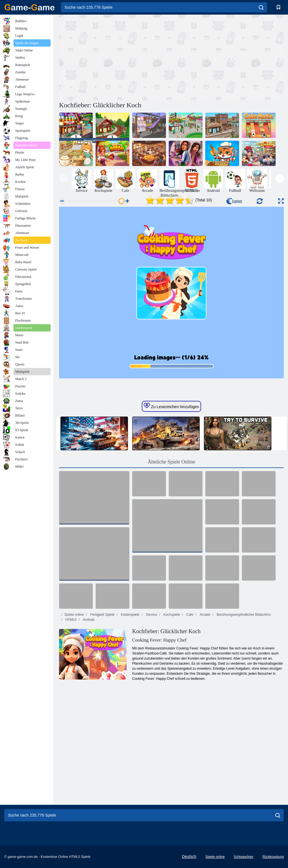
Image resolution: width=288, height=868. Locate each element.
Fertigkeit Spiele (102, 615)
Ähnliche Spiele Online (171, 462)
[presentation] (63, 179)
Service (151, 615)
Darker (234, 201)
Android (88, 620)
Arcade (205, 615)
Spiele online (74, 615)
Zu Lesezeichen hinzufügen (171, 406)
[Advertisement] (115, 57)
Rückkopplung (273, 857)
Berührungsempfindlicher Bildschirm (243, 615)
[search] (261, 7)
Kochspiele (171, 615)
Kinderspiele (130, 615)
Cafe (189, 615)
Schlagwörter (244, 857)
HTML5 (70, 620)
